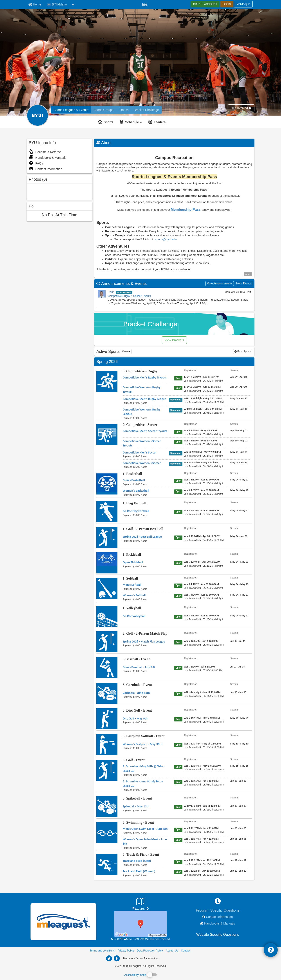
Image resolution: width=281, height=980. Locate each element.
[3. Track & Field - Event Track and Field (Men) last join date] (204, 864)
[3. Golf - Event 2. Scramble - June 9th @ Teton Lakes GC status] (179, 782)
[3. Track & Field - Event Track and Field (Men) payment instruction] (146, 865)
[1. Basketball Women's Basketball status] (179, 491)
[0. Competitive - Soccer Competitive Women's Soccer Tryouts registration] (201, 441)
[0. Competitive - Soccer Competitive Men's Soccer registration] (203, 452)
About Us (172, 951)
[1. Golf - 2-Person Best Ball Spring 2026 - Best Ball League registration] (202, 536)
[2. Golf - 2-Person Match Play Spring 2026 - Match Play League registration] (201, 641)
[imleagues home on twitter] (109, 959)
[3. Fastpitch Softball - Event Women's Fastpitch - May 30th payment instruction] (146, 748)
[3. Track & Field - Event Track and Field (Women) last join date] (204, 875)
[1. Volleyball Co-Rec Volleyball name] (134, 616)
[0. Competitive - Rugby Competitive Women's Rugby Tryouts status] (179, 388)
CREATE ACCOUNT (205, 4)
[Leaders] (157, 122)
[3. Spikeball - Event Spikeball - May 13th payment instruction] (146, 810)
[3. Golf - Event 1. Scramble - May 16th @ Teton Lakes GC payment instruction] (146, 775)
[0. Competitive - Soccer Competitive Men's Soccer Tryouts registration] (201, 430)
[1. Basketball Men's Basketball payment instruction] (146, 484)
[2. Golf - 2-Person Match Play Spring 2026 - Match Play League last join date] (204, 645)
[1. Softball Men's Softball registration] (202, 584)
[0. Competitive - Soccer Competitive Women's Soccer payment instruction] (146, 467)
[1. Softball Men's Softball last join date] (204, 588)
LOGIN (227, 4)
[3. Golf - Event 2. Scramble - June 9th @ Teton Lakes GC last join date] (204, 785)
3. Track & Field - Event (141, 854)
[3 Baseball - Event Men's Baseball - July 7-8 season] (238, 667)
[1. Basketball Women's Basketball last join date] (204, 494)
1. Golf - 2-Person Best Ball (143, 529)
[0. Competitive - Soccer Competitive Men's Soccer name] (140, 452)
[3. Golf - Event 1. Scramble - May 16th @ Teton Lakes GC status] (179, 767)
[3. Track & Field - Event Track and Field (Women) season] (238, 871)
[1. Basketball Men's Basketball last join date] (204, 483)
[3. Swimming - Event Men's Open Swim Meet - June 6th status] (179, 829)
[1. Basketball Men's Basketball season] (239, 480)
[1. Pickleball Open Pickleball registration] (202, 562)
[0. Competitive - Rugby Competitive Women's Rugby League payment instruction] (146, 418)
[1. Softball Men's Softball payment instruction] (146, 589)
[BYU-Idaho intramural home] (71, 110)
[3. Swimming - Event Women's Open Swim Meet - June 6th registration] (201, 839)
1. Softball (130, 578)
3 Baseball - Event (136, 659)
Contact (186, 951)
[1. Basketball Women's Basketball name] (136, 491)
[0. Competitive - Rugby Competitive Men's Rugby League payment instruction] (146, 403)
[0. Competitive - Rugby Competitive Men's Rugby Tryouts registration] (202, 377)
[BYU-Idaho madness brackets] (146, 110)
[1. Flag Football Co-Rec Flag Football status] (179, 512)
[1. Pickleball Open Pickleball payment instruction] (146, 566)
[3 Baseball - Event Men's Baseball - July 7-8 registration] (200, 667)
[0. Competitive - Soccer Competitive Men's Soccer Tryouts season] (239, 430)
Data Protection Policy (150, 951)
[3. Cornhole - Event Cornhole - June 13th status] (179, 693)
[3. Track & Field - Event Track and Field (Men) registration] (202, 860)
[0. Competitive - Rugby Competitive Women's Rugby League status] (177, 410)
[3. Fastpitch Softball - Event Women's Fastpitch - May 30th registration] (203, 744)
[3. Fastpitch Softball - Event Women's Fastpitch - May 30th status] (179, 745)
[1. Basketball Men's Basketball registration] (202, 480)
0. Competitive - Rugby (140, 371)
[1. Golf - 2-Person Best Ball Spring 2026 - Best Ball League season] (239, 536)
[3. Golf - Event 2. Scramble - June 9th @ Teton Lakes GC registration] (201, 781)
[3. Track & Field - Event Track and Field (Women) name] (139, 871)
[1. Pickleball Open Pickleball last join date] (204, 566)
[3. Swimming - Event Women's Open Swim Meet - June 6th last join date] (204, 843)
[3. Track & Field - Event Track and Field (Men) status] (179, 861)
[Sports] (106, 122)
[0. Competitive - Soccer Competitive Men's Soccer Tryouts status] (179, 432)
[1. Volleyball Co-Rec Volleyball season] (239, 616)
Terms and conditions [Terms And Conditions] (102, 951)
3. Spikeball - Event (137, 798)
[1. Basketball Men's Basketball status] (179, 481)
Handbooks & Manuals (48, 158)
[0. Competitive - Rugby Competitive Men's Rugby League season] (239, 398)
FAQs (36, 163)
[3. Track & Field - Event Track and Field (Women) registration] (202, 871)
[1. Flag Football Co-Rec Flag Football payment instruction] (146, 515)
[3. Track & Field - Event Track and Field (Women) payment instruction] (146, 875)
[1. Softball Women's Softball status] (179, 596)
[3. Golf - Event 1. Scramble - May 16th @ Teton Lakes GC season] (239, 766)
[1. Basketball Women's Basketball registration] (202, 490)
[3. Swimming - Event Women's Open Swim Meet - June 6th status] (179, 840)
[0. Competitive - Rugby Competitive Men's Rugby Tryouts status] (179, 378)
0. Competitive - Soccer (140, 425)
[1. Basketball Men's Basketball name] (134, 480)
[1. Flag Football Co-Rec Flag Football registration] (202, 511)
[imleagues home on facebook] (117, 959)
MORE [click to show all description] (248, 274)
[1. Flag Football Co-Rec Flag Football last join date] (204, 514)
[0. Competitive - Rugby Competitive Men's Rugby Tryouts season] (239, 377)
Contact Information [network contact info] (219, 917)
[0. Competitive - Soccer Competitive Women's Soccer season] (239, 462)
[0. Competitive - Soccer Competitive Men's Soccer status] (177, 453)
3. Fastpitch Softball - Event (144, 736)
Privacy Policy (126, 951)
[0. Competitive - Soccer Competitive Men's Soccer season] (239, 452)
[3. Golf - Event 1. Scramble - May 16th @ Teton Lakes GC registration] (203, 766)
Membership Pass (186, 210)
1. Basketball (132, 474)
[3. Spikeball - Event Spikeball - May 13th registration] (202, 806)
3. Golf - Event (134, 760)
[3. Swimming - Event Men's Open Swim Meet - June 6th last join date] (204, 832)
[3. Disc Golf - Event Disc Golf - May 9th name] (135, 718)
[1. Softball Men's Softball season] (239, 584)
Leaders (160, 122)
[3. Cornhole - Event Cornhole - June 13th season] (238, 692)
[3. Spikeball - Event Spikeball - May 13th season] (238, 806)
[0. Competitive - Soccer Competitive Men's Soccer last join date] (204, 456)
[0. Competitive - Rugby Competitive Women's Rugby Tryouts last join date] (204, 391)
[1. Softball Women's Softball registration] (202, 595)
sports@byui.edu (166, 239)
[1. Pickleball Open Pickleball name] (133, 562)
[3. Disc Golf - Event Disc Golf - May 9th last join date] (204, 722)
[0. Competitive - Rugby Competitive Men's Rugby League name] (144, 399)
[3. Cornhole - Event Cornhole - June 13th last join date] (204, 696)
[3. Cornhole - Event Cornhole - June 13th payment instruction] (146, 697)
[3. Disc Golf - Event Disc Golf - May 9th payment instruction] (146, 722)
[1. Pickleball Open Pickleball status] (179, 563)
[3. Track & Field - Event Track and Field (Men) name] (137, 861)
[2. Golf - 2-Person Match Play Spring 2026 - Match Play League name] (144, 641)
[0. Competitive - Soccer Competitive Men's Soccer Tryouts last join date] (204, 434)
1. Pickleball (132, 554)
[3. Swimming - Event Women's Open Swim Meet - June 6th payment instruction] (146, 848)
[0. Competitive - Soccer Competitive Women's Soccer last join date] (204, 466)
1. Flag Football (134, 503)
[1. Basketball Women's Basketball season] (239, 490)
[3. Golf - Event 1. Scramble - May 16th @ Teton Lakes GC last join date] (204, 769)
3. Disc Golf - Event (137, 710)
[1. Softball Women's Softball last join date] (204, 598)
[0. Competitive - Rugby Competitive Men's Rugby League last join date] (204, 402)
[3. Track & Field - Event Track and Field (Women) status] (179, 872)
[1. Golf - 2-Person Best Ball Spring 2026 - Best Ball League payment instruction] (146, 541)
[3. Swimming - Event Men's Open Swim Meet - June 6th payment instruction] (146, 833)
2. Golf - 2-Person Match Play (145, 633)
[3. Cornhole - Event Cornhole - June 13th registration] (202, 692)
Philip (111, 292)
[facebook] (168, 958)
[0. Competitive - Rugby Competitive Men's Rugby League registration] (203, 398)
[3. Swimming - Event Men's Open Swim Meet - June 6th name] (145, 829)
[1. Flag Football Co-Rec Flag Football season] (239, 511)
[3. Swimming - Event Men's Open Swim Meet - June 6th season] (238, 828)
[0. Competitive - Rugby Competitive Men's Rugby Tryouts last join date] (204, 381)
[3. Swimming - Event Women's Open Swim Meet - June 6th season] (238, 839)
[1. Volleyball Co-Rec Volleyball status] (179, 617)
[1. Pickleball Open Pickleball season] (239, 562)
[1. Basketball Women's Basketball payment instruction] (146, 495)
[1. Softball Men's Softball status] (179, 585)
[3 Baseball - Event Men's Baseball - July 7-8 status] (179, 668)
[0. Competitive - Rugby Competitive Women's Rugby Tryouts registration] (202, 387)
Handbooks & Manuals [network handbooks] (219, 923)
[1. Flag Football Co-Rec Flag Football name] (136, 511)
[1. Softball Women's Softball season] (239, 595)
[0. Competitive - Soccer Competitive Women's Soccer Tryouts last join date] (204, 444)
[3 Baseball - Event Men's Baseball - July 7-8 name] (139, 667)
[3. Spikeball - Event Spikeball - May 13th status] (179, 807)
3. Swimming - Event (138, 822)
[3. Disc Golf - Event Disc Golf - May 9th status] (179, 719)
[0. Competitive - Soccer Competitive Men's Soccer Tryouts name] (145, 431)
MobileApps (243, 4)
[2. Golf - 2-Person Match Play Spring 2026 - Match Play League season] (238, 641)
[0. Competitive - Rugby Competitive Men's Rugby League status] (177, 400)
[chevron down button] (73, 4)
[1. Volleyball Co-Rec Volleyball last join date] (204, 619)
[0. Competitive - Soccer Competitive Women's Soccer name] (142, 463)
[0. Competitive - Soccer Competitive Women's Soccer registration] (201, 462)
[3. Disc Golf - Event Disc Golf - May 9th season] (239, 718)
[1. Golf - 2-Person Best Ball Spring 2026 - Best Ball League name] (142, 537)
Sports (108, 122)
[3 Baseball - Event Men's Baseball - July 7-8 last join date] (203, 670)
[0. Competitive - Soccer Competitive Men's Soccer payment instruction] (146, 456)
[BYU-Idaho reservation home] (123, 110)
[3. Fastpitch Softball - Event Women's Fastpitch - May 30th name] (142, 744)
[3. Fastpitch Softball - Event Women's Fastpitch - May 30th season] (239, 744)
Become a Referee (45, 152)
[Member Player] (145, 4)
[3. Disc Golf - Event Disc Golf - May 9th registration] (202, 718)
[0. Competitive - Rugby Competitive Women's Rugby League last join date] (204, 413)
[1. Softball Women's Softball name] (134, 595)
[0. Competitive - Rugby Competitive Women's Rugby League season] (239, 409)
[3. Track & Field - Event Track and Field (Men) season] (238, 860)
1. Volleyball (132, 608)
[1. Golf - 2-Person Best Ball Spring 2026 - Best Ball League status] (179, 537)
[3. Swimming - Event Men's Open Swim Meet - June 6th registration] (201, 828)
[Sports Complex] (140, 924)
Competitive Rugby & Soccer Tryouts (129, 296)
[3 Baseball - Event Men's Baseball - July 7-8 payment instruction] (146, 671)
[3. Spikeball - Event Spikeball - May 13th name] (136, 806)
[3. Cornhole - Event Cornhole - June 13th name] (136, 693)
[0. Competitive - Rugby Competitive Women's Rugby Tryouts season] (239, 387)
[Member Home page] (35, 4)
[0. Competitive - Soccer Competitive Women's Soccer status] (177, 464)
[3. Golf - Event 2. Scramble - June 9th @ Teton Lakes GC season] (238, 781)
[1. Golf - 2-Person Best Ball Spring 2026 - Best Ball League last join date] (204, 540)
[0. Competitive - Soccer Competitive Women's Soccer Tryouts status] (179, 442)
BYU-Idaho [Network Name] (57, 5)
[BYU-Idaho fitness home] (103, 110)
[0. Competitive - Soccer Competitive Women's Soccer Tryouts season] (239, 441)
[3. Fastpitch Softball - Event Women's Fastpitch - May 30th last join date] (204, 747)
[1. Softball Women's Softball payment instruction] (146, 599)
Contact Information (45, 169)
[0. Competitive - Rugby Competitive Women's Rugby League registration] (203, 409)
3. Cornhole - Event (137, 685)
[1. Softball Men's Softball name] (132, 585)
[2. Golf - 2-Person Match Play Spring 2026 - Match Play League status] (179, 642)
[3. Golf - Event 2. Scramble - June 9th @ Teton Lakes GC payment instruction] (146, 790)
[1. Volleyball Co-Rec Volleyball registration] (202, 616)
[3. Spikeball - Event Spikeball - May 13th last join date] (204, 810)
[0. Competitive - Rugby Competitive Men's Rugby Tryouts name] (145, 377)
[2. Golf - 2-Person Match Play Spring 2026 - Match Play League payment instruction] (146, 645)
